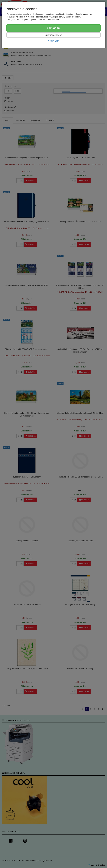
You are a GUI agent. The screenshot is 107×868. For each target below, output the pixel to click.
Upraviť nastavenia (53, 35)
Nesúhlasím (53, 41)
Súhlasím (53, 28)
